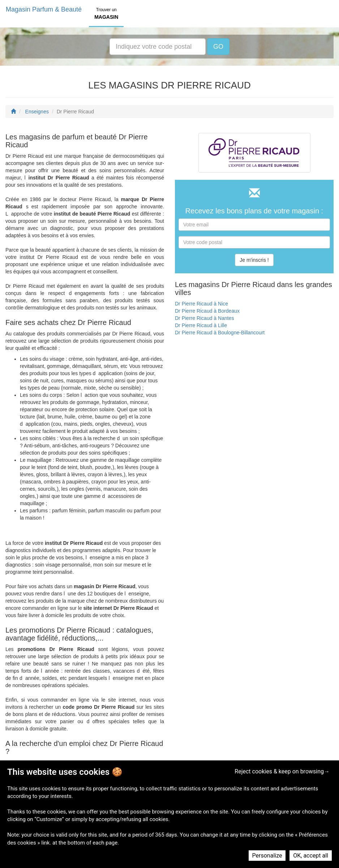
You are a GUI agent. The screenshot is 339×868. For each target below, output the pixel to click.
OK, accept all (311, 856)
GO (218, 47)
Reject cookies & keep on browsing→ (282, 771)
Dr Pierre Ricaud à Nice (201, 304)
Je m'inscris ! (254, 260)
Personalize (267, 856)
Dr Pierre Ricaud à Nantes (204, 318)
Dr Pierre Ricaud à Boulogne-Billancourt (220, 333)
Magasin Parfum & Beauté (44, 9)
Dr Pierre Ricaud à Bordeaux (207, 311)
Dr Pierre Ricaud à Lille (201, 325)
